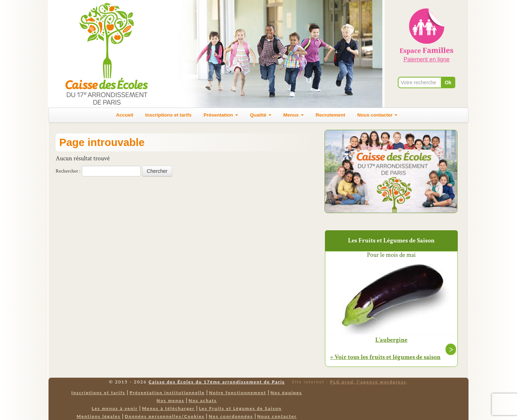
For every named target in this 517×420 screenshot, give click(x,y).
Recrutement (330, 115)
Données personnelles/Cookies (165, 416)
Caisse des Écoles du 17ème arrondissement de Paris (217, 382)
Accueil (125, 115)
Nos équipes (287, 393)
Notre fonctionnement (237, 393)
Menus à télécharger (169, 408)
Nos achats (203, 400)
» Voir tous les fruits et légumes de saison (385, 357)
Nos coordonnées (231, 416)
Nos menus (170, 400)
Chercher (157, 171)
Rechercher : (68, 171)
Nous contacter (377, 115)
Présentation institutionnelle (167, 393)
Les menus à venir (115, 408)
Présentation (221, 115)
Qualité (261, 115)
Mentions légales (99, 416)
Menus (294, 115)
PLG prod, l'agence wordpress (368, 382)
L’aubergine (391, 340)
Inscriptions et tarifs (169, 115)
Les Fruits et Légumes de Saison (240, 408)
